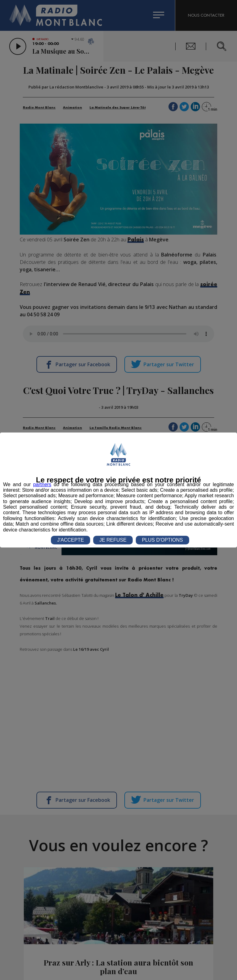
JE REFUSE (113, 540)
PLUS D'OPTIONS (162, 540)
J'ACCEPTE (71, 540)
